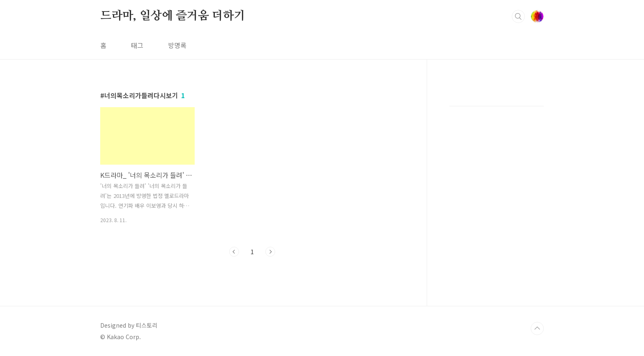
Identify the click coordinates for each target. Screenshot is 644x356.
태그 (137, 45)
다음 (270, 252)
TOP (537, 328)
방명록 (177, 45)
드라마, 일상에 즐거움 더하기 (173, 16)
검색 (518, 16)
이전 (234, 252)
